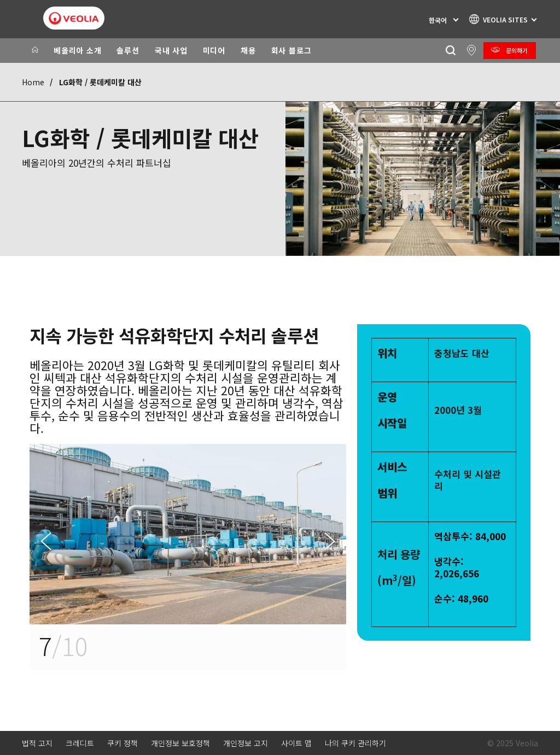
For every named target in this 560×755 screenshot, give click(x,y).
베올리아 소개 (77, 50)
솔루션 (128, 50)
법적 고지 (37, 743)
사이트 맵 (296, 743)
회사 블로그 (291, 50)
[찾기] (450, 51)
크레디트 (80, 743)
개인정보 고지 (246, 743)
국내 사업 (171, 50)
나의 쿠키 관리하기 (355, 743)
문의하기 (517, 50)
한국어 (438, 20)
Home (33, 82)
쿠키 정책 (122, 743)
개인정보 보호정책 (180, 743)
